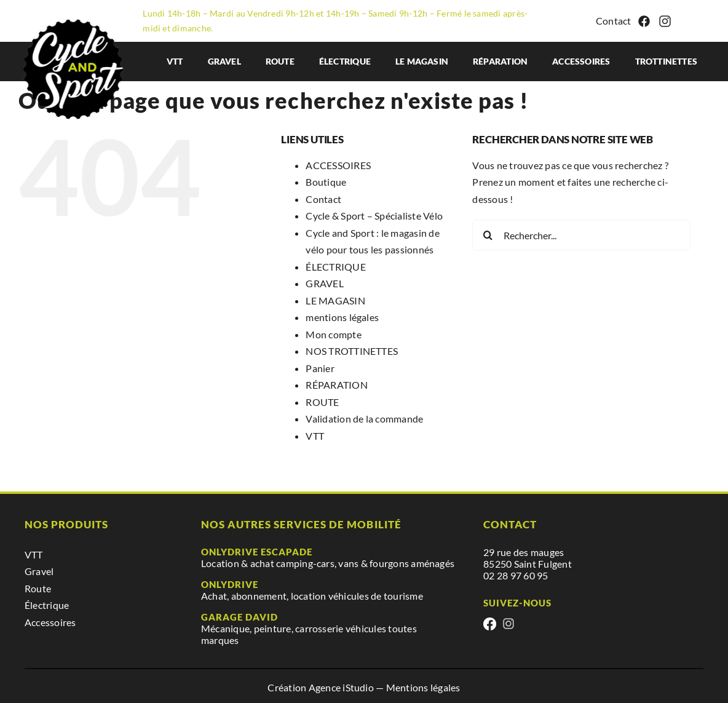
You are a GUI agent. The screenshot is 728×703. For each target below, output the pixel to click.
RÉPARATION (336, 385)
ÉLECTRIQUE (335, 267)
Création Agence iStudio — (326, 687)
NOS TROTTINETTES (352, 351)
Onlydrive (230, 584)
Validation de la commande (364, 419)
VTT (315, 436)
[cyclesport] (76, 16)
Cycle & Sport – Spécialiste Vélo (374, 216)
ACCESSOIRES (338, 165)
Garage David (239, 617)
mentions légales (342, 317)
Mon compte (333, 334)
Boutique (326, 182)
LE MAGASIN (335, 300)
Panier (320, 368)
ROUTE (322, 402)
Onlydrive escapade (257, 552)
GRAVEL (324, 283)
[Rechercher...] (581, 235)
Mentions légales (423, 687)
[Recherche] (488, 235)
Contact (614, 21)
